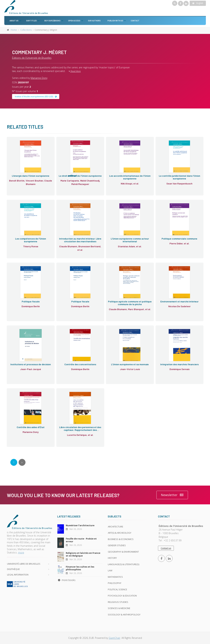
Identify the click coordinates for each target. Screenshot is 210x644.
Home (14, 30)
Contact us (166, 548)
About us (14, 21)
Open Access (74, 21)
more (21, 552)
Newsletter (172, 495)
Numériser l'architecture (80, 525)
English (198, 3)
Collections (26, 30)
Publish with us (115, 21)
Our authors (94, 21)
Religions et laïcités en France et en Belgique (83, 554)
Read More (75, 71)
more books (66, 580)
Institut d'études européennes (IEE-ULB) (36, 97)
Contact (135, 21)
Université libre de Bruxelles (24, 564)
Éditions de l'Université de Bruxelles (32, 58)
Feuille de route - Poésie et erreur (81, 540)
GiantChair (114, 638)
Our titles (31, 21)
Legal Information (18, 575)
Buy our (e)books (52, 21)
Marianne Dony (39, 78)
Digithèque (13, 569)
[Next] (22, 462)
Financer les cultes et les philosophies (80, 568)
